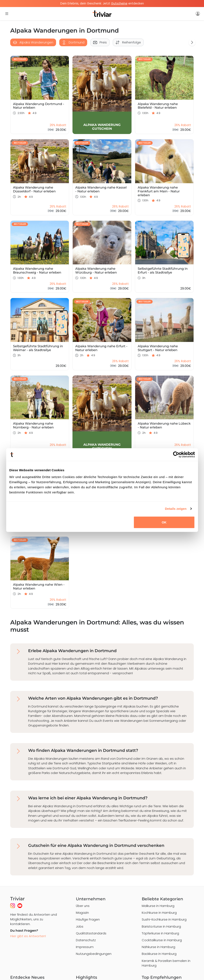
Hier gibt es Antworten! (28, 936)
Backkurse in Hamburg (159, 954)
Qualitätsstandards (91, 933)
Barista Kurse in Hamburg (161, 926)
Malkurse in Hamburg (158, 906)
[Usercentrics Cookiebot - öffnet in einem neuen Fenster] (176, 455)
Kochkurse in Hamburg (159, 913)
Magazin (82, 913)
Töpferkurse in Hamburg (160, 933)
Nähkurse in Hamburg (158, 947)
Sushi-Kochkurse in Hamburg (164, 919)
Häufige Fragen (88, 919)
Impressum (85, 947)
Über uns (83, 906)
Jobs (80, 926)
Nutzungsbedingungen (94, 954)
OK (164, 522)
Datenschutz (86, 940)
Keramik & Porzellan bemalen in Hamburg (166, 963)
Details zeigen (176, 509)
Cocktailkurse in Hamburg (162, 940)
